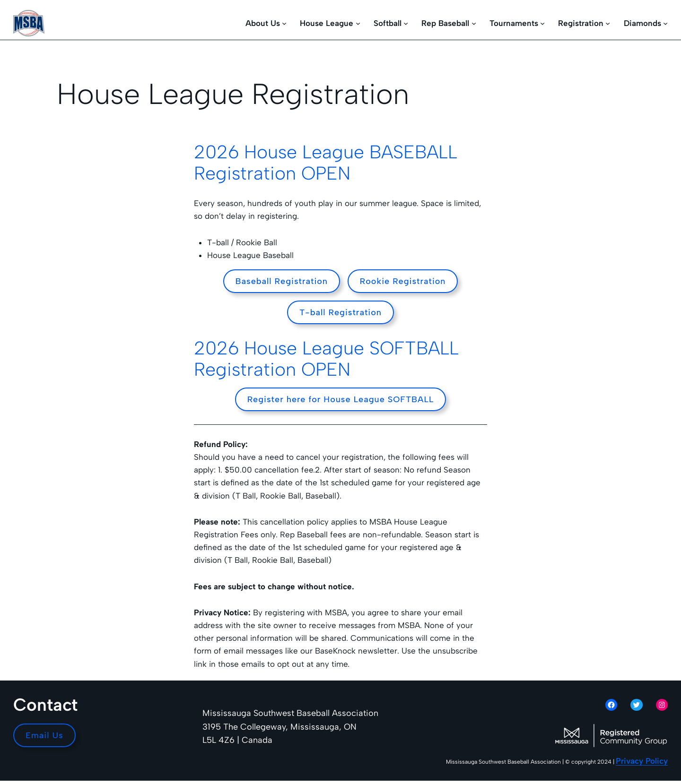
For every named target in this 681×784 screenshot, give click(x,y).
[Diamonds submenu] (665, 23)
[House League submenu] (358, 23)
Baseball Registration (282, 281)
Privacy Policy (642, 761)
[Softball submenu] (406, 23)
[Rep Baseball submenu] (474, 23)
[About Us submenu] (284, 23)
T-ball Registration (340, 312)
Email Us (44, 735)
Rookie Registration (403, 281)
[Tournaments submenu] (542, 23)
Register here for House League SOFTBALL (341, 399)
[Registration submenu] (608, 23)
